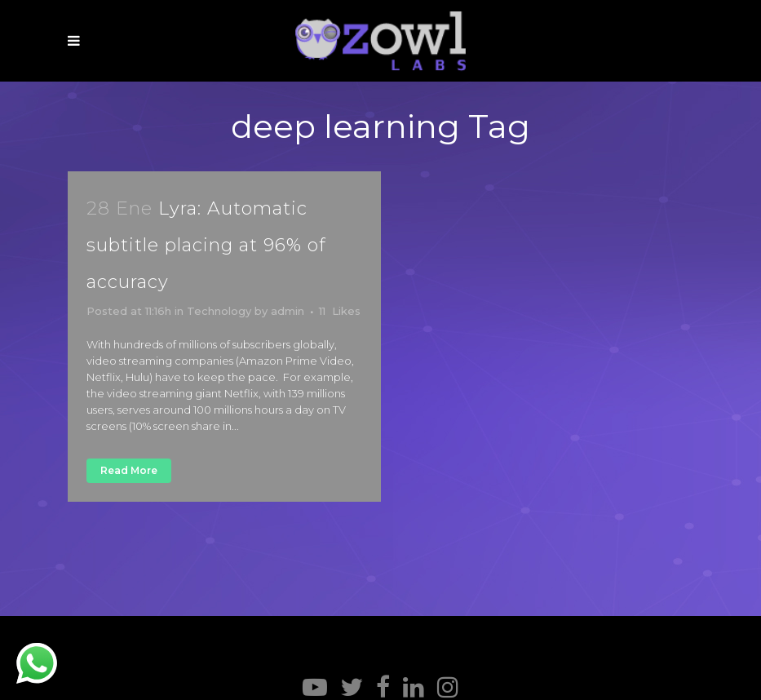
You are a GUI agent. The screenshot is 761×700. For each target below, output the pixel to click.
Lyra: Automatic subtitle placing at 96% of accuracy (206, 245)
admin (288, 311)
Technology (219, 311)
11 (340, 311)
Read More (129, 470)
